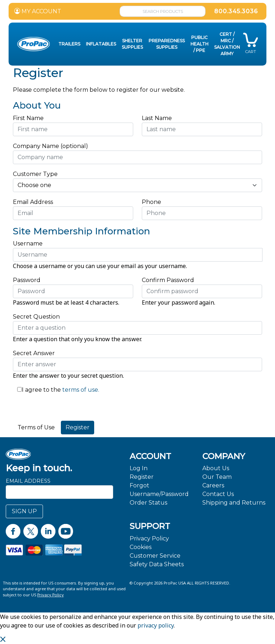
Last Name (157, 118)
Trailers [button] (69, 44)
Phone (151, 202)
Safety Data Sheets (157, 564)
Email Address (35, 202)
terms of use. (80, 390)
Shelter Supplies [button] (132, 44)
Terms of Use (36, 427)
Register (142, 477)
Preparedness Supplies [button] (167, 44)
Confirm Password (168, 280)
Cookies (141, 547)
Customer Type (35, 174)
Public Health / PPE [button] (199, 44)
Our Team (217, 477)
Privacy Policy (149, 538)
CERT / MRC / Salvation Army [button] (227, 44)
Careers (213, 485)
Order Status (148, 503)
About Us (216, 468)
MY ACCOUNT (38, 11)
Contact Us (218, 494)
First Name (28, 118)
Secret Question (36, 317)
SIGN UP (24, 511)
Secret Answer (34, 353)
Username (28, 244)
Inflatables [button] (101, 44)
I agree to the (41, 390)
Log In (139, 468)
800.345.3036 (236, 11)
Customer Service (155, 556)
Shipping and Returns (234, 503)
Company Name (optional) (50, 146)
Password (27, 280)
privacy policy (156, 625)
